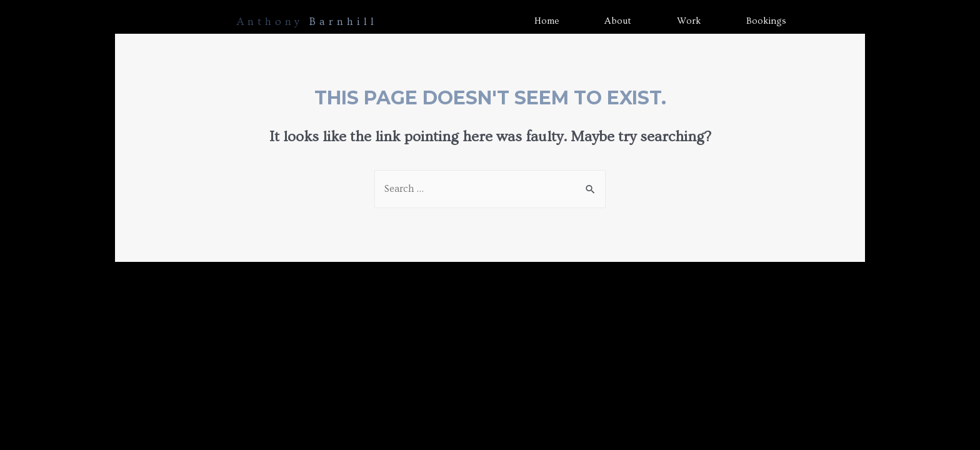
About (618, 21)
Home (547, 21)
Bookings (766, 21)
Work (689, 21)
